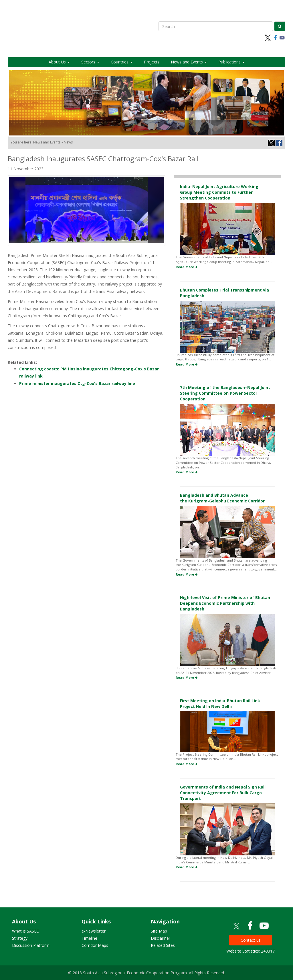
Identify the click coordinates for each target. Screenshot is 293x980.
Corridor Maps (95, 945)
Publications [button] (231, 62)
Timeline (89, 938)
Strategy (20, 938)
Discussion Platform (31, 945)
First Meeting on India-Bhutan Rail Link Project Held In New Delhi (220, 703)
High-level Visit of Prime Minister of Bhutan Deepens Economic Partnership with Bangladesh (225, 603)
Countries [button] (122, 62)
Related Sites (163, 945)
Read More (187, 267)
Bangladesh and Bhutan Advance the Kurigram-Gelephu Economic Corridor (222, 498)
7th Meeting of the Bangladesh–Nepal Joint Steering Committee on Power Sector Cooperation (225, 393)
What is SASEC (25, 931)
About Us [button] (59, 62)
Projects (152, 62)
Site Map (159, 931)
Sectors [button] (90, 62)
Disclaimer (161, 938)
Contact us (251, 940)
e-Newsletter (94, 931)
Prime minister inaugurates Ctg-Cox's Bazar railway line (77, 383)
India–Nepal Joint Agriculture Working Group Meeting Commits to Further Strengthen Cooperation (219, 192)
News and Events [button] (189, 62)
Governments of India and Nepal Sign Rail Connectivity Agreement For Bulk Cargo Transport (223, 793)
